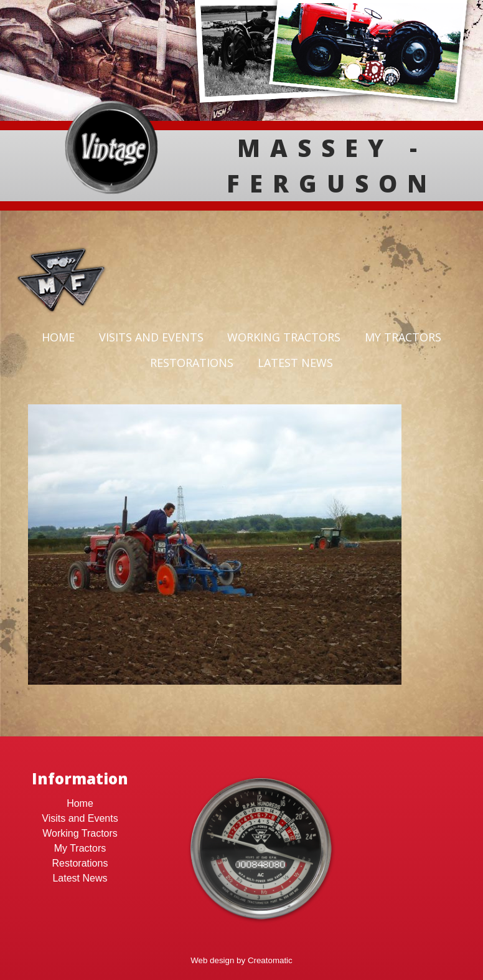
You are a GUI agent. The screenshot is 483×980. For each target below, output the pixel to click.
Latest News (295, 363)
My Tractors (403, 337)
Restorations (192, 363)
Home (58, 337)
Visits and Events (151, 337)
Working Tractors (284, 337)
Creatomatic (270, 960)
